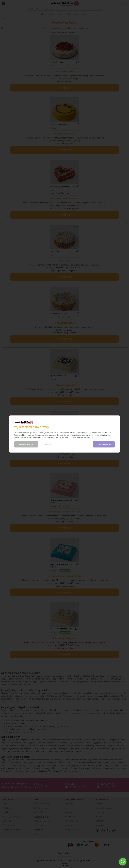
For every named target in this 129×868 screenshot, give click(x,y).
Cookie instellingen (26, 444)
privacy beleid (94, 435)
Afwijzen (47, 444)
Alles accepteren (104, 444)
